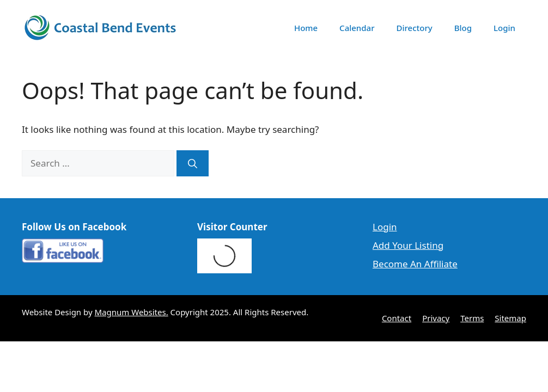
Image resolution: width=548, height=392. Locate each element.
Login (504, 28)
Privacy (436, 318)
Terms (472, 318)
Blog (463, 28)
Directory (415, 28)
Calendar (357, 28)
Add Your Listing (408, 245)
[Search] (193, 163)
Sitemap (510, 318)
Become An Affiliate (415, 264)
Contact (397, 318)
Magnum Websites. (132, 312)
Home (306, 28)
